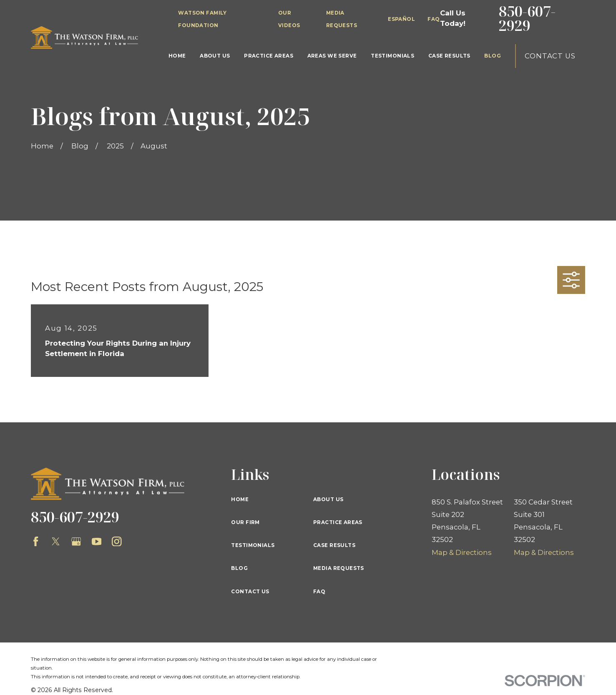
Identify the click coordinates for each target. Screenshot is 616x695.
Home (240, 499)
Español (401, 19)
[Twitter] (56, 542)
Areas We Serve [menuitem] (332, 56)
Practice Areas (338, 522)
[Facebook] (36, 542)
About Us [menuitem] (215, 56)
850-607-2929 (527, 19)
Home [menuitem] (177, 56)
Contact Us (550, 56)
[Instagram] (117, 542)
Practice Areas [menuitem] (269, 56)
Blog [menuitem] (493, 56)
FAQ (434, 19)
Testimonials (253, 545)
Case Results (334, 545)
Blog (239, 568)
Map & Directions (462, 552)
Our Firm (245, 522)
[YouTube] (97, 542)
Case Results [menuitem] (449, 56)
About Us (328, 499)
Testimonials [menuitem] (392, 56)
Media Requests (339, 568)
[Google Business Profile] (76, 542)
